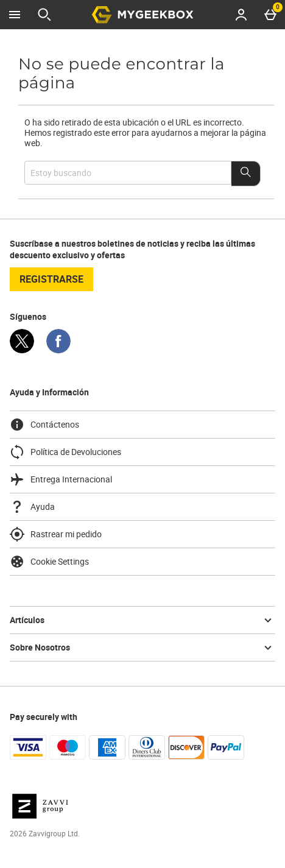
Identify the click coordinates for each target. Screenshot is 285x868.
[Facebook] (58, 350)
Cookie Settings (49, 562)
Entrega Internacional (61, 479)
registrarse (51, 279)
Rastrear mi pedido (56, 534)
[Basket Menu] (270, 15)
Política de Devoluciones (65, 452)
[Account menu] (241, 15)
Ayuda (32, 507)
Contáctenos (44, 425)
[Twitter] (22, 350)
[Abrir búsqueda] (44, 15)
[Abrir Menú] (15, 15)
